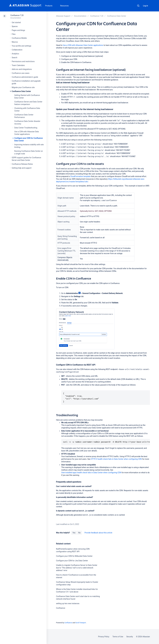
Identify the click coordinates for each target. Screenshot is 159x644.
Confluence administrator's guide (25, 77)
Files (14, 34)
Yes (74, 533)
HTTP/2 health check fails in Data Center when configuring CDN (117, 459)
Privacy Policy (104, 637)
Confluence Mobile (19, 38)
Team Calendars (18, 65)
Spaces (15, 26)
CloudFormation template (80, 176)
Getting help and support (22, 168)
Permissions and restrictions (23, 61)
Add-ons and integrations (22, 69)
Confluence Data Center (21, 91)
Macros (15, 42)
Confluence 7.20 (17, 15)
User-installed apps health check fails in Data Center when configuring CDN (91, 473)
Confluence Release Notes (22, 164)
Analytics (15, 54)
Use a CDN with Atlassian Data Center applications (83, 45)
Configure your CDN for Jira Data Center (72, 561)
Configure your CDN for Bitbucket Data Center (74, 556)
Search (138, 6)
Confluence (61, 608)
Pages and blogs (18, 30)
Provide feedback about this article (98, 533)
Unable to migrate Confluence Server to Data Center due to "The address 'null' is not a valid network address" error (77, 568)
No (79, 533)
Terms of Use (118, 637)
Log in (145, 6)
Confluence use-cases (21, 73)
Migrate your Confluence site (23, 87)
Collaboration (17, 50)
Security (130, 637)
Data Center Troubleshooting (26, 128)
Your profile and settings (21, 46)
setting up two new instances (68, 603)
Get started (16, 22)
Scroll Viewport (81, 623)
